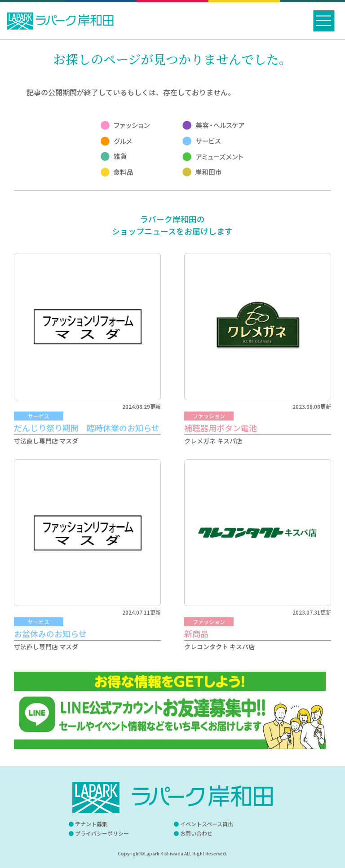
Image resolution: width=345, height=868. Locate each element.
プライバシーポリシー (102, 833)
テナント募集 (91, 824)
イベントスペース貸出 (207, 824)
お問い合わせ (196, 833)
